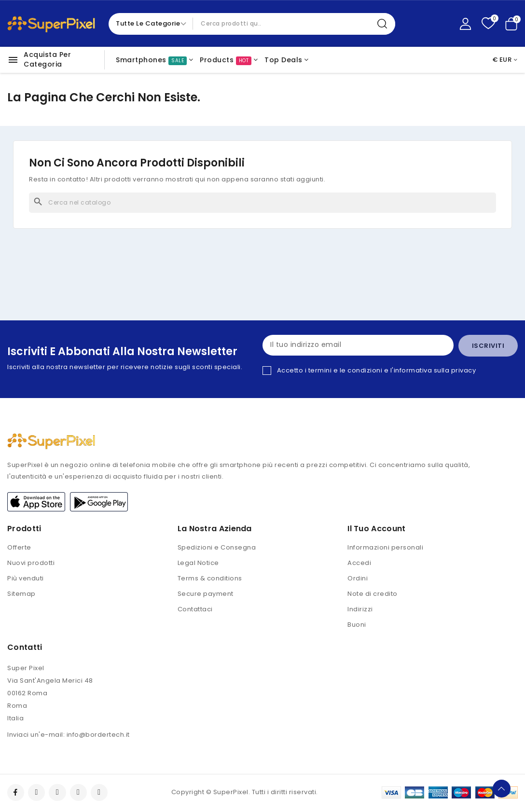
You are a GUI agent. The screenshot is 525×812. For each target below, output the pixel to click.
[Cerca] (262, 203)
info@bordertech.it (98, 736)
